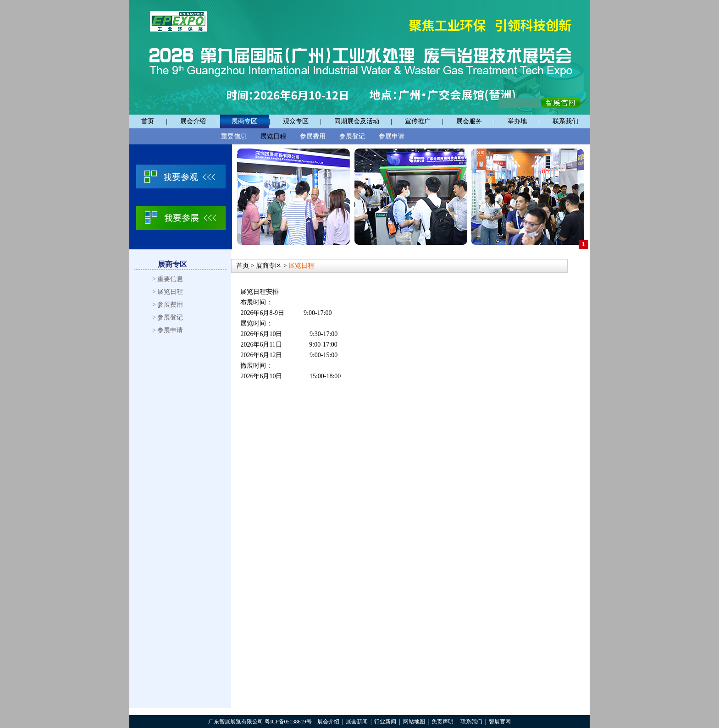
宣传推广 (418, 121)
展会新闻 (357, 722)
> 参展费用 (168, 305)
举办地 (517, 121)
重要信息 (234, 136)
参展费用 (313, 136)
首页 (148, 121)
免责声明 (442, 722)
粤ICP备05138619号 (288, 722)
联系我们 (565, 121)
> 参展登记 (168, 317)
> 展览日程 (168, 292)
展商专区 (244, 121)
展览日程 (273, 136)
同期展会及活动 (357, 121)
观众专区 (296, 121)
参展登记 (352, 136)
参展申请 (392, 136)
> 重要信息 (168, 279)
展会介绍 (193, 121)
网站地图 (414, 722)
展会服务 (469, 121)
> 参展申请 (168, 330)
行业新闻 (385, 722)
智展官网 (500, 722)
